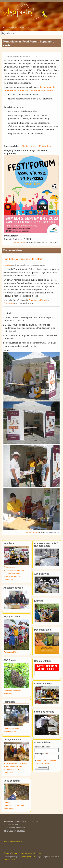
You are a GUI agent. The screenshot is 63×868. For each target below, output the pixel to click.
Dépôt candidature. (12, 728)
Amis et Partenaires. (12, 576)
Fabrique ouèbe (10, 859)
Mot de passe (41, 753)
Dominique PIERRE (29, 857)
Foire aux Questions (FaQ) (15, 763)
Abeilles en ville (29, 146)
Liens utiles (9, 773)
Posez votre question (13, 766)
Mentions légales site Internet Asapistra (26, 853)
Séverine (44, 300)
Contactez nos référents (14, 806)
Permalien (7, 265)
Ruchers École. (10, 731)
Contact (7, 803)
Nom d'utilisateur (43, 747)
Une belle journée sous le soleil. (23, 259)
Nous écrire (9, 809)
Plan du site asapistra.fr (13, 842)
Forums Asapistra (11, 769)
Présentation (9, 567)
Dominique (9, 303)
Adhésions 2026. (11, 652)
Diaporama (8, 579)
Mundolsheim (45, 146)
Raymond (34, 300)
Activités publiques (12, 573)
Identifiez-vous (19, 242)
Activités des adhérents (14, 570)
